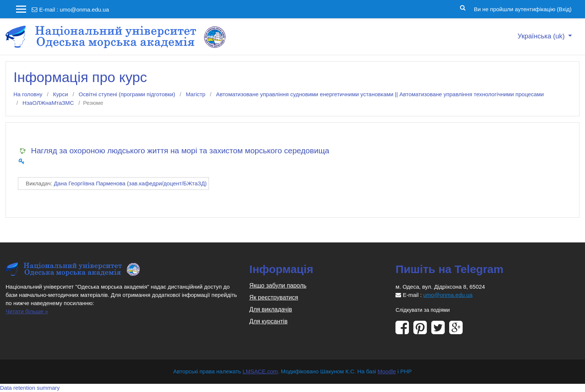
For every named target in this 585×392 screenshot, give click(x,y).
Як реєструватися (274, 297)
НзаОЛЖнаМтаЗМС (48, 103)
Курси (60, 94)
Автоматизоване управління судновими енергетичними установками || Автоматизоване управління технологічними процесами (380, 94)
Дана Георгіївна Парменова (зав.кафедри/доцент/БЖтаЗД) (130, 183)
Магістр (196, 94)
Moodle (387, 371)
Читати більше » (27, 311)
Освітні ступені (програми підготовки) (127, 94)
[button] (463, 7)
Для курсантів (268, 321)
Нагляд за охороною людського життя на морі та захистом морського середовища (180, 150)
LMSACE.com (260, 371)
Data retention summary (30, 388)
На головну (28, 94)
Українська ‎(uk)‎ (542, 36)
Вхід (564, 9)
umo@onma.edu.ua (84, 10)
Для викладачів (270, 309)
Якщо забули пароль (278, 286)
